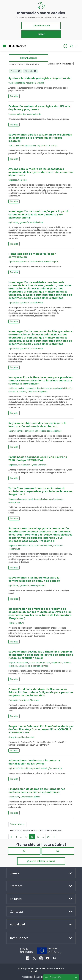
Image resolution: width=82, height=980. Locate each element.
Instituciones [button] (19, 938)
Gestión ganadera (38, 585)
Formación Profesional (18, 700)
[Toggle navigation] (30, 46)
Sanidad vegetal (51, 262)
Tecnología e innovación (52, 768)
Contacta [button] (16, 911)
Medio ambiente (34, 114)
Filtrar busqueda (29, 58)
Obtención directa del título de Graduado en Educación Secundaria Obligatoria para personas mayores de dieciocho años (41, 693)
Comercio (22, 180)
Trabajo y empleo (16, 146)
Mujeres (12, 431)
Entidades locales (16, 388)
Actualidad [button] (17, 924)
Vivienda (40, 83)
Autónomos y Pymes (27, 465)
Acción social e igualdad (51, 431)
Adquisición (31, 83)
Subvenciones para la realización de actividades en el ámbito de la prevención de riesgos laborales (40, 138)
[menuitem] (28, 958)
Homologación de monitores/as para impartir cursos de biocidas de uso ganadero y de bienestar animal (39, 215)
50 (49, 837)
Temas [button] (14, 873)
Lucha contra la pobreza (29, 666)
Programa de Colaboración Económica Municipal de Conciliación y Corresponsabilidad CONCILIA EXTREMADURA (41, 730)
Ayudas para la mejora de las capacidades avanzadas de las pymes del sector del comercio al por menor (41, 172)
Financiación (14, 797)
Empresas (13, 180)
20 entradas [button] (18, 825)
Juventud (30, 737)
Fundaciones (57, 663)
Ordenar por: (53, 64)
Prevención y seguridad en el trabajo (41, 146)
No (58, 851)
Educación (34, 700)
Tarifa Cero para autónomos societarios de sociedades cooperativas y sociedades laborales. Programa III (41, 491)
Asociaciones (22, 663)
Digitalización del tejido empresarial (24, 768)
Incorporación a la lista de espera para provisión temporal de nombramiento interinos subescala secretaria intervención (40, 381)
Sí (24, 851)
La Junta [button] (16, 899)
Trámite (14, 96)
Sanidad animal (36, 222)
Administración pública (37, 391)
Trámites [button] (16, 886)
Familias (45, 666)
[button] (65, 46)
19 (39, 837)
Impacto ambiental (17, 114)
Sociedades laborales (43, 499)
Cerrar (41, 34)
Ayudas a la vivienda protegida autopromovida (40, 78)
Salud (37, 431)
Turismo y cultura (16, 623)
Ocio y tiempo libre (17, 737)
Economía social (25, 499)
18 (33, 837)
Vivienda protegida (17, 83)
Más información (41, 26)
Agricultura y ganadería (19, 222)
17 (27, 837)
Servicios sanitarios (25, 431)
